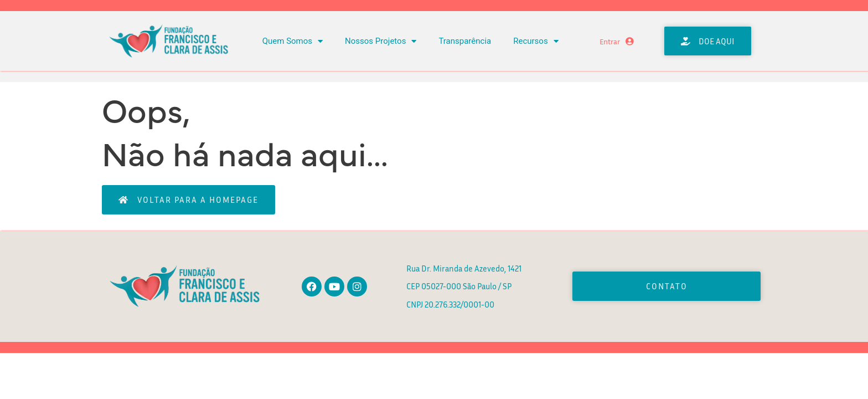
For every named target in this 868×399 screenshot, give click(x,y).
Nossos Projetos (381, 41)
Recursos (536, 41)
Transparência (465, 41)
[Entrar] (630, 41)
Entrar (610, 41)
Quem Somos (293, 41)
